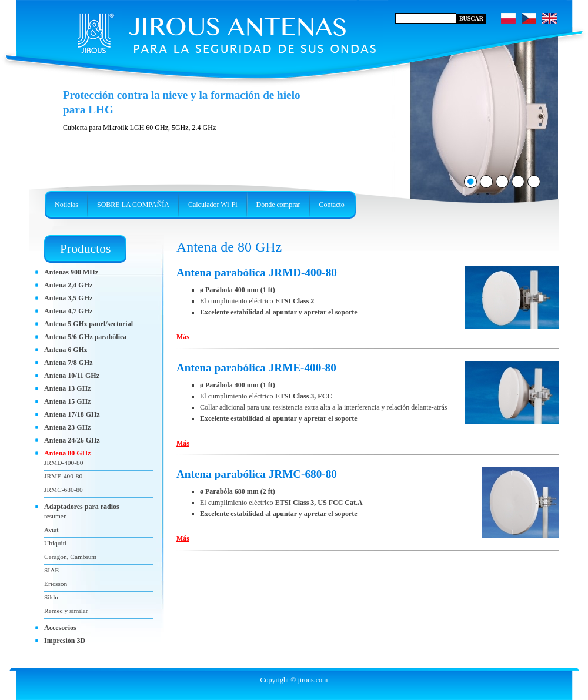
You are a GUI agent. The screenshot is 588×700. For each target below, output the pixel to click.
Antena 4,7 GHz (68, 311)
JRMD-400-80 (64, 463)
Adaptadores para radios (82, 507)
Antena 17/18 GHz (72, 414)
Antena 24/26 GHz (72, 440)
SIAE (51, 570)
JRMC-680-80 (64, 490)
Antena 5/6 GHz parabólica (85, 337)
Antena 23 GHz (67, 427)
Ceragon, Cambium (70, 557)
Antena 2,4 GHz (68, 285)
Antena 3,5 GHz (68, 298)
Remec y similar (66, 611)
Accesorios (60, 628)
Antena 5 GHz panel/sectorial (88, 324)
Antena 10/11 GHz (72, 376)
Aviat (51, 530)
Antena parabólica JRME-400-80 (256, 368)
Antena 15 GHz (67, 401)
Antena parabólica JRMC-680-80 (257, 474)
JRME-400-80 (63, 476)
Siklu (51, 597)
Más (183, 337)
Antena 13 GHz (67, 388)
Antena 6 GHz (66, 350)
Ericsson (56, 584)
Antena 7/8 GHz (69, 363)
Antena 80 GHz (67, 453)
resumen (56, 516)
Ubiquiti (55, 543)
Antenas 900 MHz (71, 272)
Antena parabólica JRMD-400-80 (257, 272)
